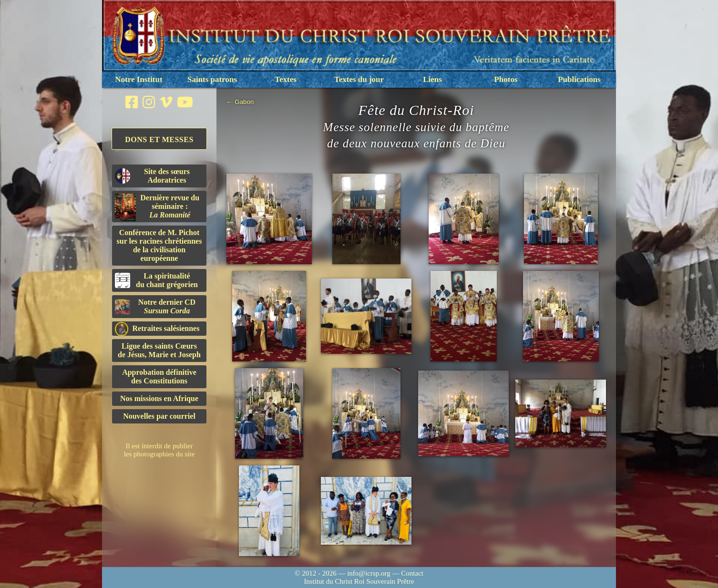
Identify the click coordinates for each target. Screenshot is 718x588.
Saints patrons (212, 79)
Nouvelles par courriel (159, 416)
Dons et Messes (159, 139)
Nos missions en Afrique (159, 398)
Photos (506, 79)
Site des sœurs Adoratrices (152, 176)
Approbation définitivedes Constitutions (159, 377)
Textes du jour (359, 79)
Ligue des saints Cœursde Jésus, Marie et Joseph (159, 350)
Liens (432, 79)
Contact (412, 573)
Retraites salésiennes (157, 329)
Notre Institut (138, 79)
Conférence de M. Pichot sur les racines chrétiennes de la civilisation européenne (159, 245)
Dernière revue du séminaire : (157, 207)
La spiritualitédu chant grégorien (156, 280)
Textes (286, 79)
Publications (579, 79)
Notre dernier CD (155, 306)
